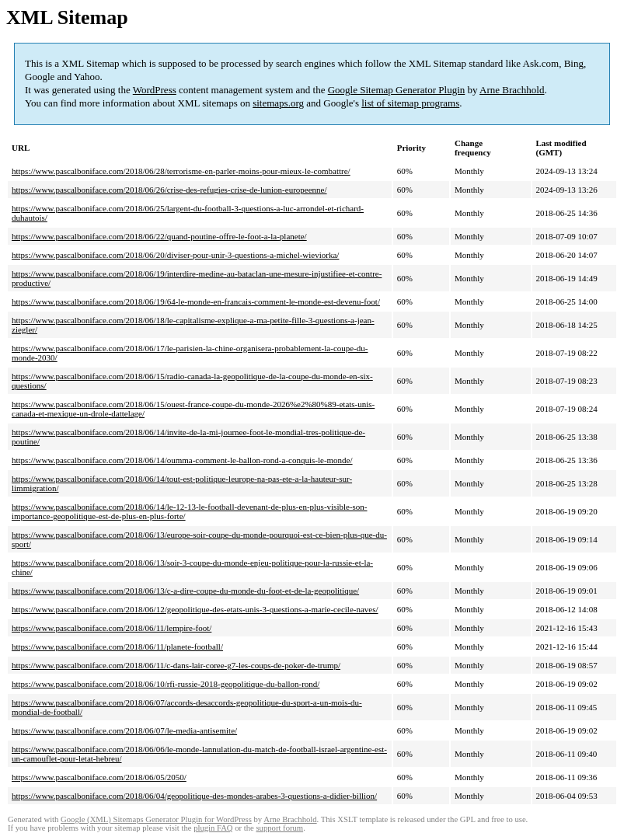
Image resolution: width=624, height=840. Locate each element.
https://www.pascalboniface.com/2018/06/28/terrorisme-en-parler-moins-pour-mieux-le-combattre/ (181, 171)
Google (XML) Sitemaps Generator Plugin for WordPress (156, 819)
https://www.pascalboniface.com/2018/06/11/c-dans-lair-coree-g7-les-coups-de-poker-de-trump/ (176, 665)
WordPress (155, 90)
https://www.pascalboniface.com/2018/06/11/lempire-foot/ (112, 628)
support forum (279, 828)
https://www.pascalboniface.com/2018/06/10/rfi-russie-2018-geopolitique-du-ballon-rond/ (166, 684)
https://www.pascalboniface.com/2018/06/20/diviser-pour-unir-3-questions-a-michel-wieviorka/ (175, 255)
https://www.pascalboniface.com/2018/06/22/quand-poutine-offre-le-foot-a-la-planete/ (159, 236)
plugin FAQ (213, 828)
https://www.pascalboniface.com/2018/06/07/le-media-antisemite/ (124, 730)
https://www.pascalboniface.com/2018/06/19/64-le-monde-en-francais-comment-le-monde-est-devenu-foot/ (196, 301)
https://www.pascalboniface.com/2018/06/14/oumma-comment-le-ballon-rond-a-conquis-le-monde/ (182, 460)
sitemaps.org (278, 103)
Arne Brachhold (512, 90)
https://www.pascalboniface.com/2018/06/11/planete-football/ (117, 647)
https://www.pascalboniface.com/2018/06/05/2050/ (99, 777)
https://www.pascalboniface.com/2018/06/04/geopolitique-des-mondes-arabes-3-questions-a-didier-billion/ (194, 796)
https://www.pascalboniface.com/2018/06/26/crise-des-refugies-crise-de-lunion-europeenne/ (169, 190)
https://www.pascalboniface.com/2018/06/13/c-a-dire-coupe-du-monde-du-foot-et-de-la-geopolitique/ (185, 591)
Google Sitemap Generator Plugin (397, 90)
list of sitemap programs (410, 103)
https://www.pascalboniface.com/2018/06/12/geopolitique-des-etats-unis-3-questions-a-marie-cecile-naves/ (195, 609)
